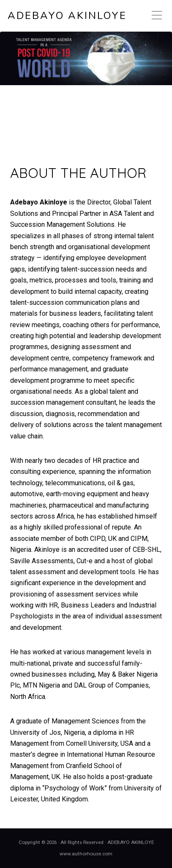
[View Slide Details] (86, 58)
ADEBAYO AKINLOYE (67, 16)
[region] (86, 91)
